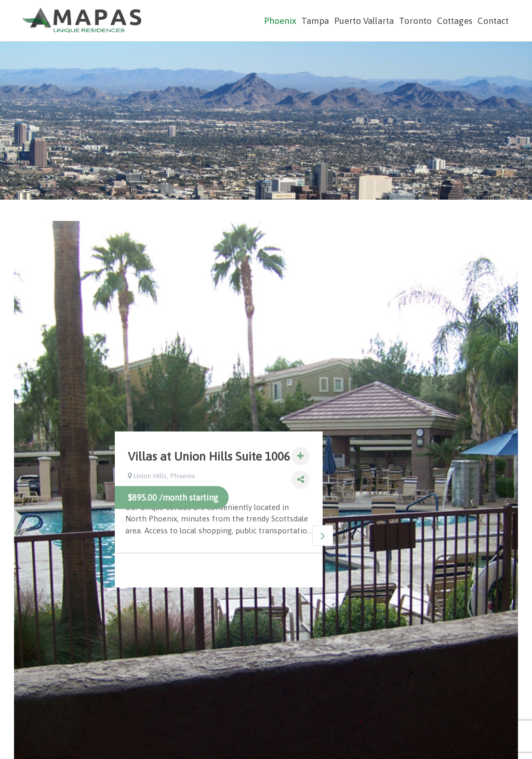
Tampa (315, 21)
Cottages (455, 21)
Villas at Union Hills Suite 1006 (209, 456)
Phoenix (280, 21)
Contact (493, 21)
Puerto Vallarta (364, 21)
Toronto (415, 21)
